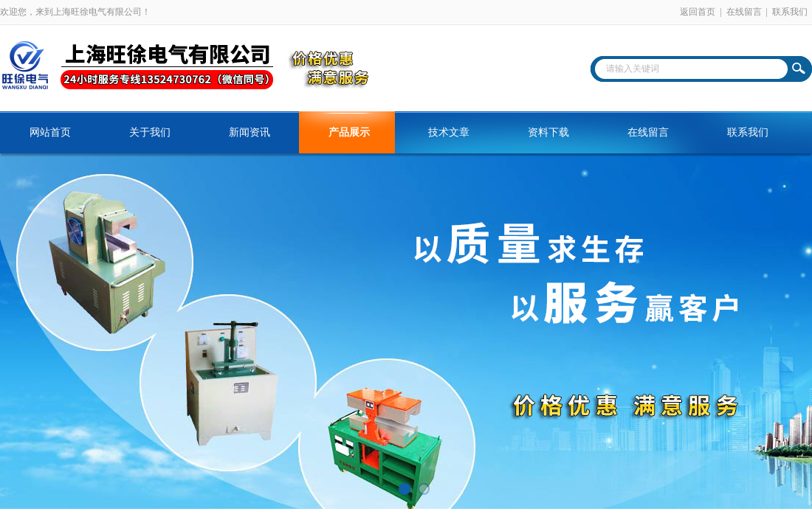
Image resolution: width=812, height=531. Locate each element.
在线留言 (744, 12)
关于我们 (150, 132)
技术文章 (449, 132)
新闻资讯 (250, 132)
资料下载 (548, 132)
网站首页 (50, 132)
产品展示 (349, 132)
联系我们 (790, 12)
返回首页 (698, 12)
